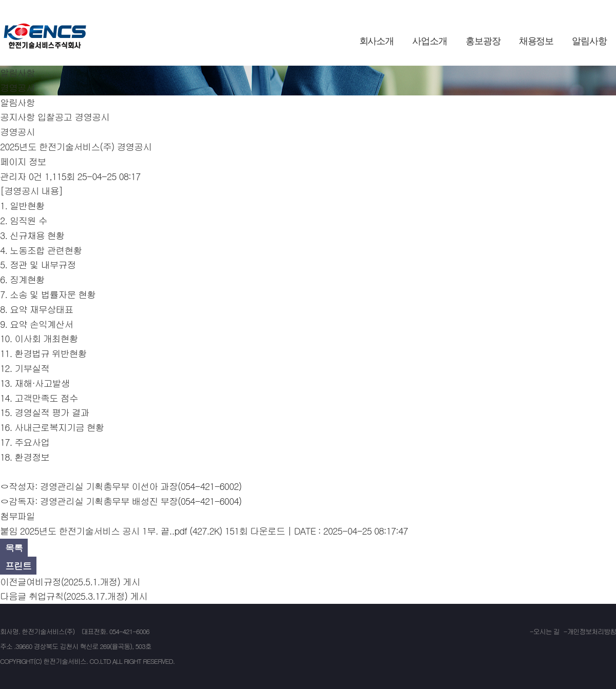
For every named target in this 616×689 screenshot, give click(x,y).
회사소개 (377, 41)
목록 (14, 548)
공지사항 (17, 117)
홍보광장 (483, 41)
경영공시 (92, 117)
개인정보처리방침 (592, 631)
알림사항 (589, 41)
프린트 (18, 566)
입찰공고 (55, 117)
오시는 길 (546, 631)
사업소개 (430, 41)
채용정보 (536, 41)
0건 (35, 176)
